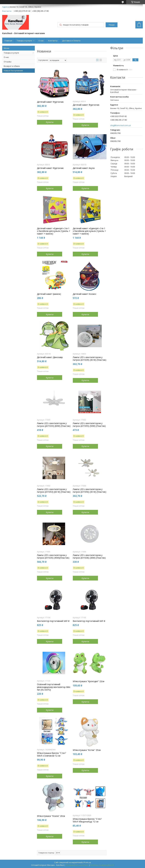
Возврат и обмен (12, 66)
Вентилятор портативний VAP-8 (53, 621)
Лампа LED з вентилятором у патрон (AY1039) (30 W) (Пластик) (90, 359)
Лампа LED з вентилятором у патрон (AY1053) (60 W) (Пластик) (54, 491)
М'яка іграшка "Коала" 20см (51, 816)
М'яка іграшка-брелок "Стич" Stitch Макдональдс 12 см (87, 820)
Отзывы (8, 62)
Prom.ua (87, 862)
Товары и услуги (24, 41)
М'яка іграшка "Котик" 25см (87, 750)
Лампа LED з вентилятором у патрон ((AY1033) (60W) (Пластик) (54, 425)
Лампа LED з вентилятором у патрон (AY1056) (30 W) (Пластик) (90, 491)
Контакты (53, 41)
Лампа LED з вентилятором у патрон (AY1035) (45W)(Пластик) (53, 556)
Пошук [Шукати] (112, 25)
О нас (41, 41)
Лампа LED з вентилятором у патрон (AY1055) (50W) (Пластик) (89, 425)
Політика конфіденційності (102, 865)
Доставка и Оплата (71, 41)
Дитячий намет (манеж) (49, 294)
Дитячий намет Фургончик (50, 102)
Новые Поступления (13, 71)
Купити (50, 122)
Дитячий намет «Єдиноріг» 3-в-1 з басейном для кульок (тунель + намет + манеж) (54, 231)
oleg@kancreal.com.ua (120, 125)
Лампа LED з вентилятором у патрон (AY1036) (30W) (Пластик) (89, 556)
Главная (8, 41)
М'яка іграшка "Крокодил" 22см (89, 681)
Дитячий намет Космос (85, 294)
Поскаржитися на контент (77, 865)
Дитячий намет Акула (84, 168)
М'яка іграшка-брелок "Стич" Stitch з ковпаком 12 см (52, 754)
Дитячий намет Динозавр (50, 357)
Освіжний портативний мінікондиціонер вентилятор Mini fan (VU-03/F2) (54, 687)
